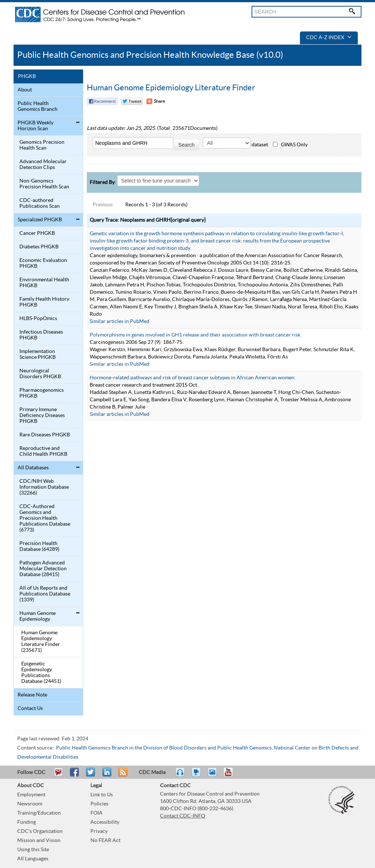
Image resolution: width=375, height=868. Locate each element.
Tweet (91, 775)
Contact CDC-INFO (183, 816)
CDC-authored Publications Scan (40, 203)
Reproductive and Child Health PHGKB (43, 451)
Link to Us (102, 795)
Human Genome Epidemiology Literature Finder (171, 88)
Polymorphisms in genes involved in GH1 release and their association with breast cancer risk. (196, 335)
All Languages (33, 859)
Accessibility (105, 822)
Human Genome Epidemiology (38, 616)
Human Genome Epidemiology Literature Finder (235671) (41, 642)
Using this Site (33, 850)
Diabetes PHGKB (39, 247)
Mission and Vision (39, 841)
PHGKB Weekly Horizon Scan (36, 126)
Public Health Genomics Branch (38, 106)
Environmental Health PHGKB (44, 283)
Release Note (32, 695)
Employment (31, 795)
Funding (27, 822)
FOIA (96, 813)
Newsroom (30, 804)
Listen (180, 775)
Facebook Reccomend (102, 101)
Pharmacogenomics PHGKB (42, 393)
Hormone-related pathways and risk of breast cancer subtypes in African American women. (193, 378)
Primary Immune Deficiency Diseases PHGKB (42, 416)
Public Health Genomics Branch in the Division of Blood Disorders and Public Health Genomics (164, 748)
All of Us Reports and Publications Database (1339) (45, 594)
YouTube (232, 775)
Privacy (99, 831)
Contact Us (30, 709)
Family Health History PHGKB (44, 302)
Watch (197, 775)
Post (106, 775)
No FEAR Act (105, 841)
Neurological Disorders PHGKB (40, 374)
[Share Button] (156, 101)
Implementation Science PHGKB (38, 354)
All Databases (33, 468)
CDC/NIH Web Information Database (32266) (44, 487)
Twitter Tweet (132, 101)
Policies (99, 804)
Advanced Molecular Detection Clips (43, 165)
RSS (122, 775)
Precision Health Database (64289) (39, 546)
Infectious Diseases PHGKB (41, 335)
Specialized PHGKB (40, 220)
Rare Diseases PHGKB (45, 435)
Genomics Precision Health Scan (42, 145)
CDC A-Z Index (329, 38)
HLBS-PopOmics (38, 319)
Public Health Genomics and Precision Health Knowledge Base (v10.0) (150, 55)
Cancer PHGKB (37, 233)
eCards (214, 775)
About (25, 90)
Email (58, 775)
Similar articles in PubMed (120, 322)
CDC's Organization (40, 831)
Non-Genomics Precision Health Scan (44, 184)
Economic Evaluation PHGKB (43, 263)
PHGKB (27, 76)
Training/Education (39, 813)
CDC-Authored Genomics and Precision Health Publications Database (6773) (45, 518)
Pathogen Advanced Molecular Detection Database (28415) (43, 569)
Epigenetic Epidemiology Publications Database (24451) (41, 673)
